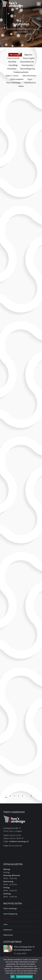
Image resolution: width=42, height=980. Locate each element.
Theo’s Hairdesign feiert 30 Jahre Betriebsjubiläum (24, 948)
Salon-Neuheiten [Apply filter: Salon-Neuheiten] (29, 76)
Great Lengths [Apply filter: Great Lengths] (29, 58)
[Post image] (8, 949)
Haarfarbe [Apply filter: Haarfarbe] (12, 62)
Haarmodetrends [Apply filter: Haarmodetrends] (27, 62)
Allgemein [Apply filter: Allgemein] (28, 55)
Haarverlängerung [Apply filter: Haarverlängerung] (27, 69)
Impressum (8, 930)
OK (13, 977)
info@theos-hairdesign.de (19, 841)
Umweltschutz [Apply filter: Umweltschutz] (30, 83)
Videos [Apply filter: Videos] (21, 86)
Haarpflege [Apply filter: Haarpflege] (13, 65)
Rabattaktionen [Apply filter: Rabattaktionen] (12, 76)
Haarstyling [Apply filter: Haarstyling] (12, 69)
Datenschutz (8, 935)
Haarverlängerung (10, 914)
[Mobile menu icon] (39, 4)
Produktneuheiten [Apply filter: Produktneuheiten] (21, 72)
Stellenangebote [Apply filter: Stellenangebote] (17, 79)
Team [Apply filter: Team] (30, 79)
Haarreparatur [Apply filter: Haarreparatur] (27, 65)
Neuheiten (7, 919)
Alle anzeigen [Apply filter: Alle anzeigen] (15, 55)
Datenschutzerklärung (24, 977)
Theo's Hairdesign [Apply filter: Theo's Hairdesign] (13, 83)
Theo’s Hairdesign (10, 908)
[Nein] (39, 968)
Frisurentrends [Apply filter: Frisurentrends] (13, 58)
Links (5, 924)
